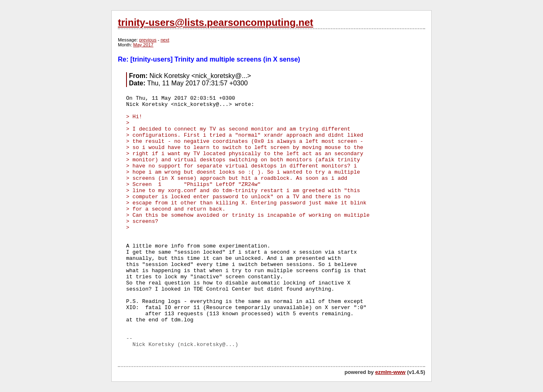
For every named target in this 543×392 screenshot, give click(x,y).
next (165, 40)
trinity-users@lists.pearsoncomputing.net (215, 22)
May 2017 (143, 45)
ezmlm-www (390, 372)
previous (148, 40)
